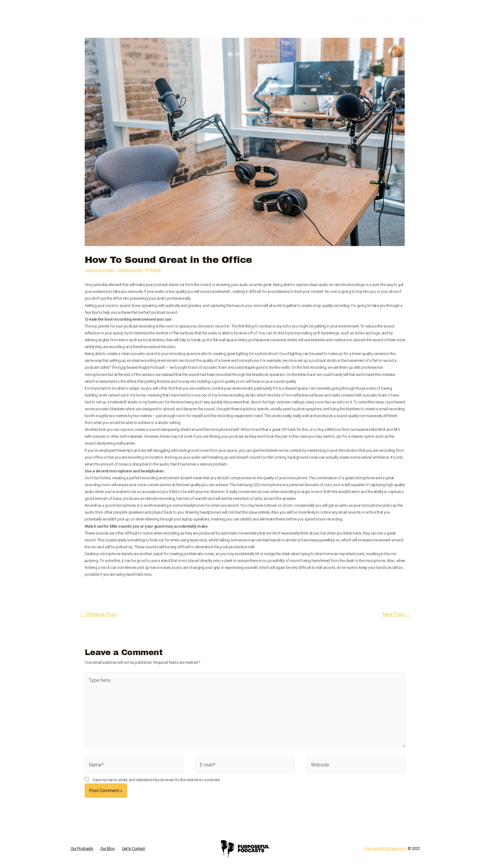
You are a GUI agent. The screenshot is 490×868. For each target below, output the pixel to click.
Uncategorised (130, 270)
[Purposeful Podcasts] (101, 23)
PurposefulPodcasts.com (386, 849)
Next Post (397, 614)
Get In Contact (417, 23)
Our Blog (390, 23)
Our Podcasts (363, 23)
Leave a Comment (100, 270)
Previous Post (98, 614)
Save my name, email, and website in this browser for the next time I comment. (157, 780)
